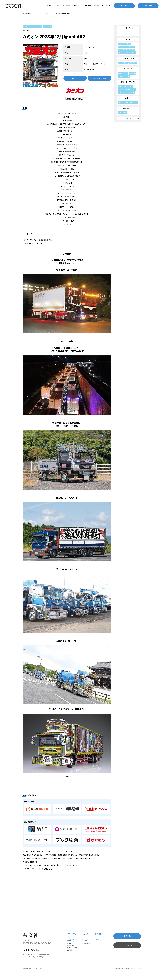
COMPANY (87, 6)
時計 (131, 86)
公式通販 (149, 6)
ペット (128, 76)
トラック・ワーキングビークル (46, 13)
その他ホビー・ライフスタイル (126, 92)
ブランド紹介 (72, 934)
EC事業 (69, 950)
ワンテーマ (121, 53)
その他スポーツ (132, 63)
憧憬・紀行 (121, 102)
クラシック (121, 50)
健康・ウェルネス (128, 69)
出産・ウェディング (123, 86)
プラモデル (121, 89)
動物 (127, 102)
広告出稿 (125, 6)
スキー (120, 63)
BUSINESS (67, 6)
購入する (75, 78)
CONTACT (107, 6)
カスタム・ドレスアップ (124, 44)
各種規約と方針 (27, 968)
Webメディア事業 (72, 948)
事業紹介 (71, 940)
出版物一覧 (128, 945)
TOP (24, 13)
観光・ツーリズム (123, 73)
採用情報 (98, 934)
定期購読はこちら (100, 78)
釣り (125, 63)
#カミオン (26, 31)
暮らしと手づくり (130, 89)
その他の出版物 (128, 108)
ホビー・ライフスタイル (128, 82)
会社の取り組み (86, 943)
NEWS (97, 6)
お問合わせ (128, 936)
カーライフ (34, 13)
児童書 (125, 113)
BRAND (76, 6)
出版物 (28, 13)
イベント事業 (71, 945)
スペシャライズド (131, 53)
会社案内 (85, 940)
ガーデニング (134, 102)
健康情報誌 (132, 73)
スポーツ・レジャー (128, 59)
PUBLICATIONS (53, 6)
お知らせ (98, 940)
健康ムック (121, 76)
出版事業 (70, 943)
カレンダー (128, 98)
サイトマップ (38, 968)
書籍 (120, 113)
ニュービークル (130, 50)
